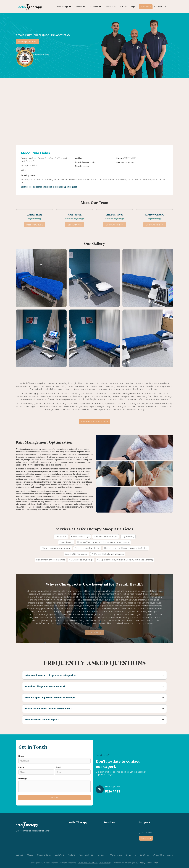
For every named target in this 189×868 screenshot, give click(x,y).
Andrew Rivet (115, 215)
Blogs (132, 7)
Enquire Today (94, 638)
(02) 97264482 (127, 163)
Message (23, 779)
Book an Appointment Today (95, 422)
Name (21, 756)
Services (78, 7)
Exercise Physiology (75, 219)
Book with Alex (75, 231)
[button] (64, 7)
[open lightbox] (41, 278)
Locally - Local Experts (149, 863)
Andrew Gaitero (155, 215)
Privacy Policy (105, 863)
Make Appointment (27, 42)
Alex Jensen (75, 215)
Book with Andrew (115, 231)
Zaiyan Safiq (34, 215)
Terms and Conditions (88, 863)
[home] (30, 7)
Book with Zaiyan (35, 231)
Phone (21, 767)
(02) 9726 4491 (160, 7)
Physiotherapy (35, 219)
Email (58, 767)
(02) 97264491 (130, 158)
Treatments (94, 7)
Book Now (146, 7)
